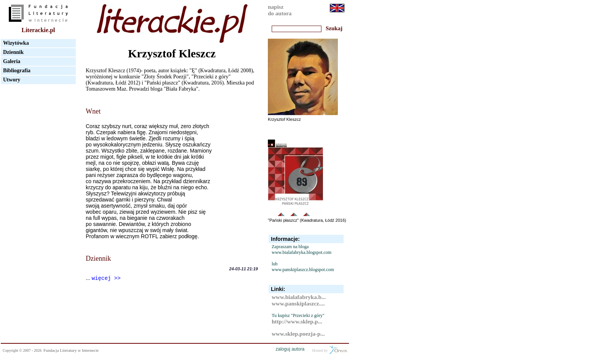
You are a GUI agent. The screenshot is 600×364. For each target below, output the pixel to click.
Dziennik (13, 52)
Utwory (12, 80)
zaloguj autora (290, 349)
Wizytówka (16, 43)
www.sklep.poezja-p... (298, 334)
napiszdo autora (280, 10)
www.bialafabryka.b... (299, 297)
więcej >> (106, 278)
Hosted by (330, 350)
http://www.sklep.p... (297, 322)
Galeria (12, 61)
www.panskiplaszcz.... (298, 304)
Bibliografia (17, 71)
